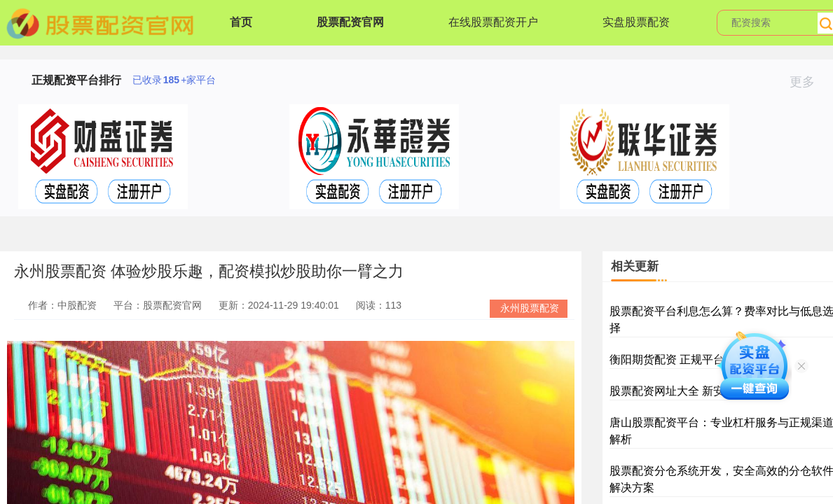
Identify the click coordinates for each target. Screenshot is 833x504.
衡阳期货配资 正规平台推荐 (678, 359)
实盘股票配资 (636, 22)
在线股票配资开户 (493, 22)
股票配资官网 (350, 22)
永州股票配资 (530, 308)
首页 (241, 22)
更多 (808, 82)
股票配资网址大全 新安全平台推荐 (695, 391)
